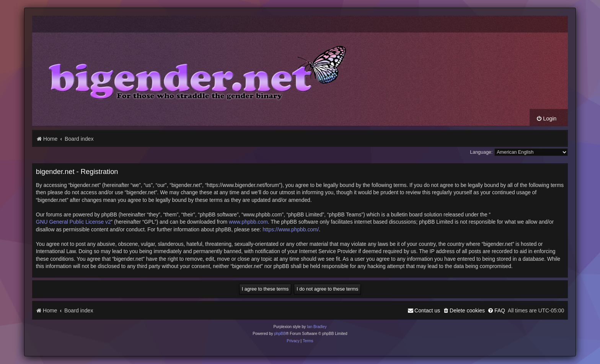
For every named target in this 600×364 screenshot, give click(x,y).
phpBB (280, 334)
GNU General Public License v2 (73, 222)
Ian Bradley (317, 327)
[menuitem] (546, 119)
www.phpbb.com (248, 222)
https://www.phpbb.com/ (291, 229)
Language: (481, 152)
